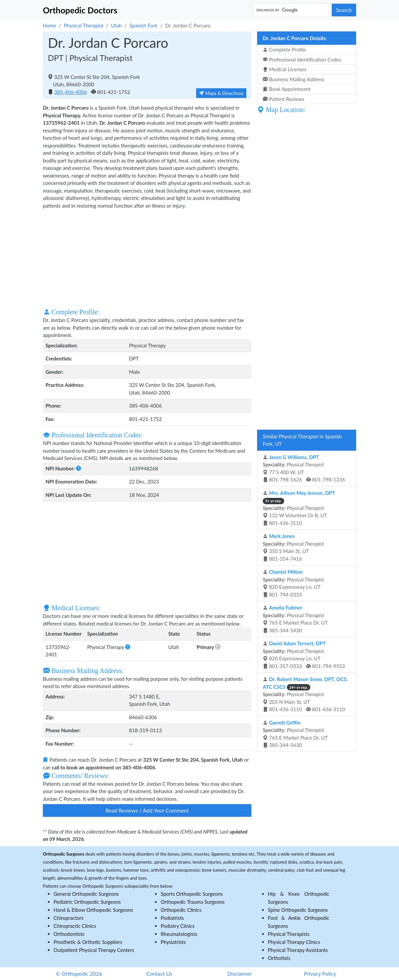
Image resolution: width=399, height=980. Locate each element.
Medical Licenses (285, 69)
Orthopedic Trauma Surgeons (193, 902)
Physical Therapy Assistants (298, 950)
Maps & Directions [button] (221, 93)
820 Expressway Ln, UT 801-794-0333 (293, 583)
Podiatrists (172, 918)
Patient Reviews (284, 99)
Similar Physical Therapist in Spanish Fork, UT (302, 440)
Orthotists (279, 958)
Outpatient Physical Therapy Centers (94, 950)
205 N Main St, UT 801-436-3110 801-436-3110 (305, 694)
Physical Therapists (289, 934)
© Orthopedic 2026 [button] (79, 973)
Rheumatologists (179, 934)
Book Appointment (287, 89)
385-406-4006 (71, 92)
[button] (78, 468)
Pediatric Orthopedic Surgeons (87, 902)
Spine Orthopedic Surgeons (298, 910)
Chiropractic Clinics (75, 926)
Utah (116, 25)
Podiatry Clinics (178, 926)
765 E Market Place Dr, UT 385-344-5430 (295, 619)
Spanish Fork (144, 25)
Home (50, 25)
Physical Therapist (84, 25)
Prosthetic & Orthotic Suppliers (88, 942)
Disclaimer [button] (240, 973)
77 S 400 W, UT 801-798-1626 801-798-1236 (304, 468)
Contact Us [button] (159, 973)
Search (344, 10)
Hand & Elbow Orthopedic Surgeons (93, 910)
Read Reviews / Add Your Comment (147, 810)
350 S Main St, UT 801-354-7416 (293, 547)
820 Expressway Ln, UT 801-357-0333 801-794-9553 (304, 655)
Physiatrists (173, 942)
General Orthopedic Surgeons (86, 894)
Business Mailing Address (294, 79)
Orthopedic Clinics (181, 910)
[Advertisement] (147, 258)
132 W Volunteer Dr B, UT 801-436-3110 (299, 508)
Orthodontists (69, 934)
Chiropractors (69, 918)
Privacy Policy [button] (320, 973)
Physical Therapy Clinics (294, 942)
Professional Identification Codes (302, 60)
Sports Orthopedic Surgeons (192, 894)
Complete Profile (284, 49)
